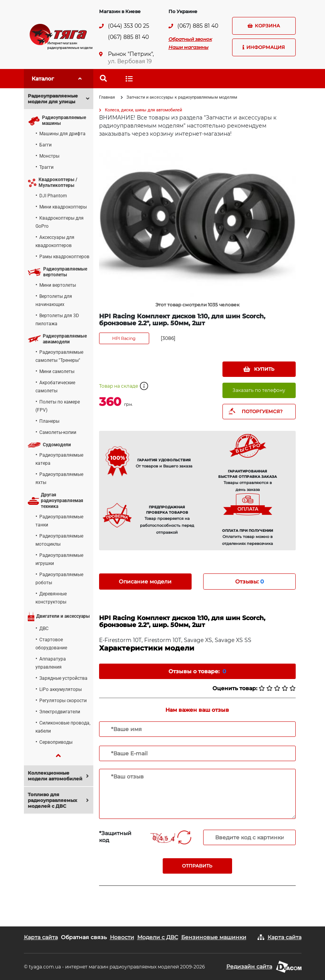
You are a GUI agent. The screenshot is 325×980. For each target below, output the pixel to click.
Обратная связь (84, 937)
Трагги (46, 167)
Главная (107, 97)
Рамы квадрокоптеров (64, 257)
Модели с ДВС (158, 937)
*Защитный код (115, 837)
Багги (45, 145)
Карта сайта (41, 937)
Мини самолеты (57, 371)
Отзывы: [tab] (249, 582)
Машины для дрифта (62, 134)
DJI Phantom (53, 196)
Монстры (49, 156)
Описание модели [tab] (145, 582)
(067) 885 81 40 (128, 37)
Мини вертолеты (58, 285)
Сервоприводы (56, 742)
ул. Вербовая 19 (130, 61)
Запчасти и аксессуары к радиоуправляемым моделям (182, 97)
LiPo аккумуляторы (61, 689)
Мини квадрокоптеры (63, 207)
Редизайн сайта (249, 967)
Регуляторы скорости (63, 701)
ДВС (44, 629)
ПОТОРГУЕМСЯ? (262, 411)
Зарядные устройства (63, 678)
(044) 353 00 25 (129, 26)
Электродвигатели (60, 712)
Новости (122, 937)
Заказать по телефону (259, 390)
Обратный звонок (190, 39)
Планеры (49, 421)
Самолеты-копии (58, 432)
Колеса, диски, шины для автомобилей (143, 110)
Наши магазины (189, 47)
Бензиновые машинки (214, 937)
